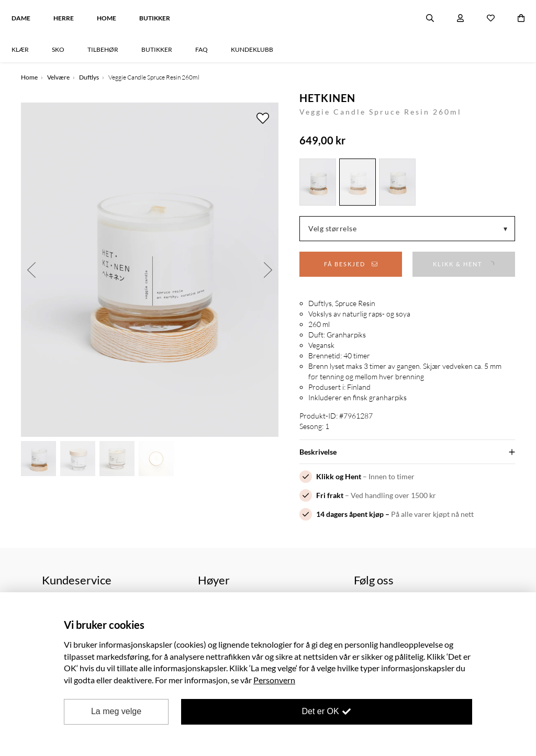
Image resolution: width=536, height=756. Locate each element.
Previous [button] (31, 270)
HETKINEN (327, 98)
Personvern (274, 680)
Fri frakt (330, 495)
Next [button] (268, 270)
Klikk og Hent (339, 476)
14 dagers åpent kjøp (350, 514)
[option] (150, 270)
